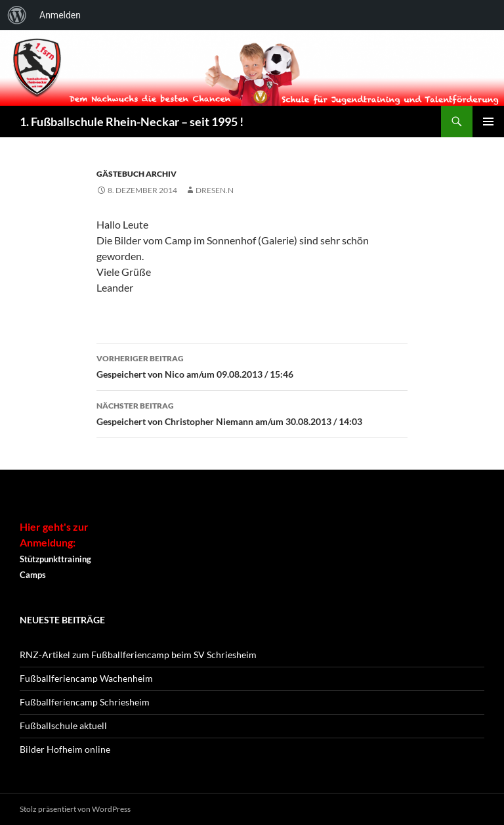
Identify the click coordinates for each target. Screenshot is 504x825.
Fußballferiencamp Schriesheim (85, 702)
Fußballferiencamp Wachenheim (86, 678)
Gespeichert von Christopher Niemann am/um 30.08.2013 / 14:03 (252, 412)
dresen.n (215, 190)
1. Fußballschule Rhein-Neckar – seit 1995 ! (132, 122)
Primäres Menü (488, 122)
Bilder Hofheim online (65, 749)
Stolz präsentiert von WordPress (75, 809)
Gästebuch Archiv (136, 174)
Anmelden (60, 15)
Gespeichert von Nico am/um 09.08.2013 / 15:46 (252, 365)
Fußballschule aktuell (63, 725)
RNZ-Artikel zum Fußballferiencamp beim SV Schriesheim (138, 655)
